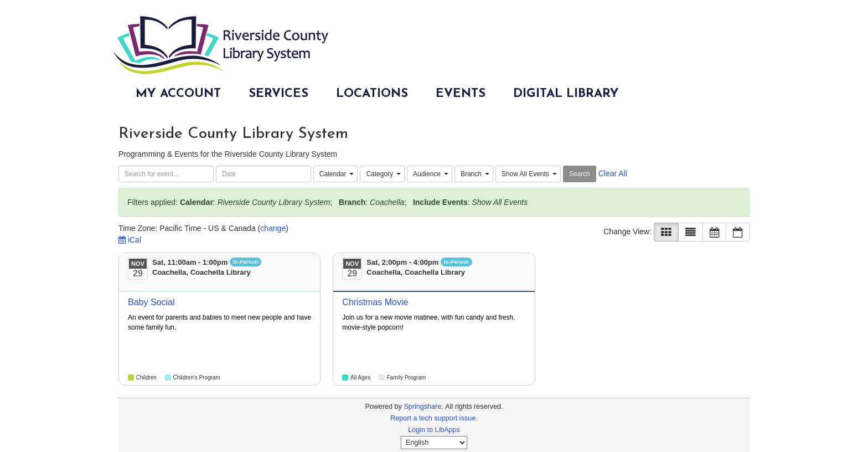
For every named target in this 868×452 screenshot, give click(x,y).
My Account (178, 94)
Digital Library (566, 94)
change (273, 228)
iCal (130, 240)
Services (278, 94)
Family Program (407, 377)
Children (146, 377)
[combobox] (336, 174)
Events (461, 94)
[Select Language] (434, 443)
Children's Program (196, 377)
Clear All (613, 173)
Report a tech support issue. (434, 418)
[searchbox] (166, 174)
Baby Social (151, 302)
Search (580, 174)
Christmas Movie (375, 302)
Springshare (422, 407)
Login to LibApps (434, 430)
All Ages (360, 377)
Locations (372, 94)
